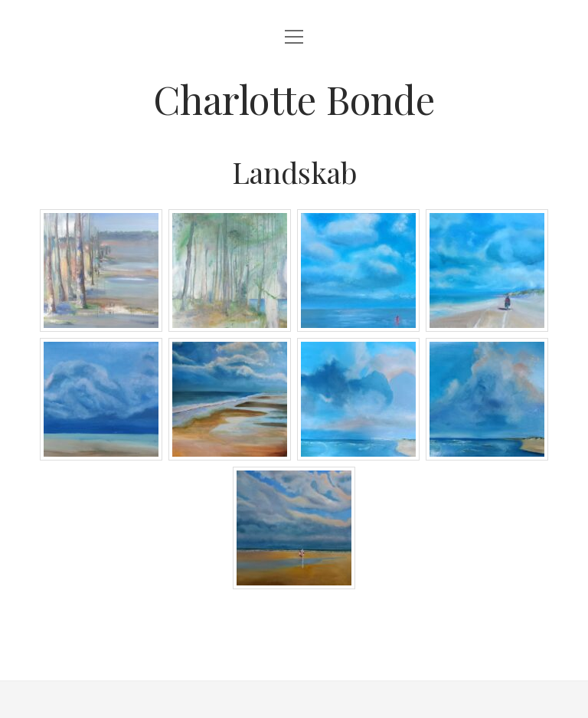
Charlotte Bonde (294, 99)
